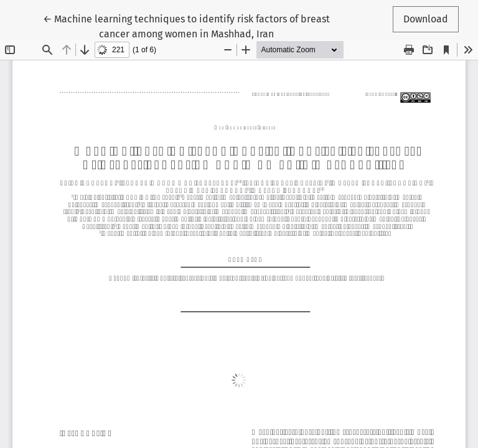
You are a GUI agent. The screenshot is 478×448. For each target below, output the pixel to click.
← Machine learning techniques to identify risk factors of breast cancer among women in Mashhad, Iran (186, 26)
